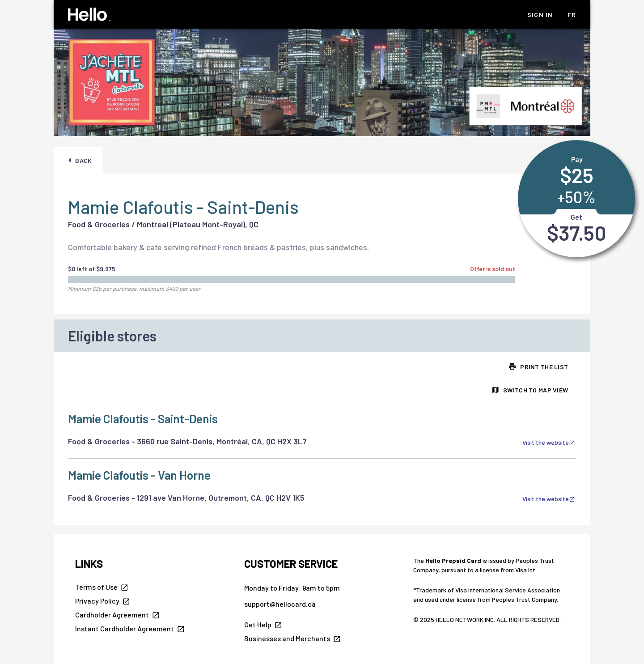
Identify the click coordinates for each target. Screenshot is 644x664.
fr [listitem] (572, 15)
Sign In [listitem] (540, 15)
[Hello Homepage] (90, 14)
